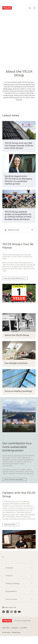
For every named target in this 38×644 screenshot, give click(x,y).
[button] (3, 557)
